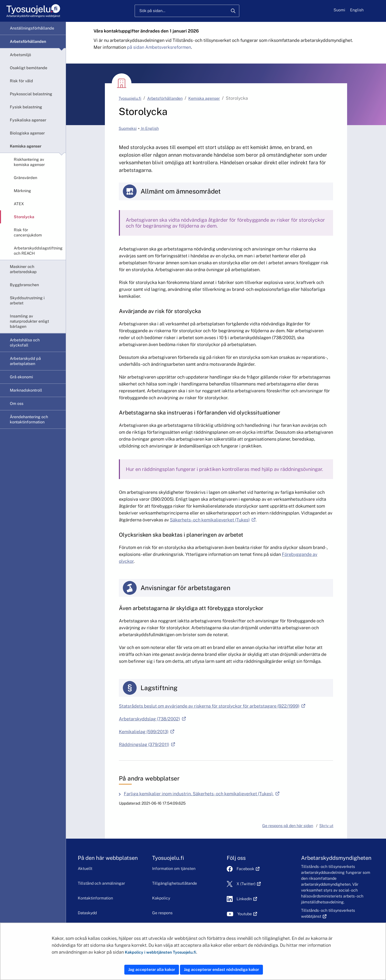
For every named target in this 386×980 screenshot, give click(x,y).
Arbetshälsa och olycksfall (25, 343)
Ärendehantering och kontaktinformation (29, 419)
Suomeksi (128, 128)
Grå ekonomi (21, 377)
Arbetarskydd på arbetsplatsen (25, 361)
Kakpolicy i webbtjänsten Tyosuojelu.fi (161, 952)
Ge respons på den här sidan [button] (288, 826)
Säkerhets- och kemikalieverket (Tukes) (213, 520)
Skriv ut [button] (326, 826)
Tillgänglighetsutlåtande (175, 883)
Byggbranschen (24, 285)
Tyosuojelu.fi (130, 98)
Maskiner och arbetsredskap (23, 269)
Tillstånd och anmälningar (101, 883)
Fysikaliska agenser (28, 120)
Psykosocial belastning (31, 94)
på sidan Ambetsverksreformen (159, 47)
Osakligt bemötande (29, 68)
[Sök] (233, 11)
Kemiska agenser (26, 146)
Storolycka (24, 217)
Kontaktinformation (95, 898)
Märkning (22, 191)
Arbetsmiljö (20, 55)
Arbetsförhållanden (28, 42)
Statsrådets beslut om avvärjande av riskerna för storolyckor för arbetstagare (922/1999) (212, 706)
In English (149, 128)
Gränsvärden (25, 178)
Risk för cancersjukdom (28, 233)
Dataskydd (87, 913)
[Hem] (33, 11)
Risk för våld (21, 81)
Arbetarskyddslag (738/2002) (152, 719)
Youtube (247, 914)
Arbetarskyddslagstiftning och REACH (38, 251)
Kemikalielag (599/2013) (147, 732)
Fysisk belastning (26, 107)
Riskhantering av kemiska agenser (29, 162)
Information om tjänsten (174, 869)
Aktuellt (85, 869)
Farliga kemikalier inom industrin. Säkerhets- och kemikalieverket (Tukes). (203, 794)
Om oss (17, 404)
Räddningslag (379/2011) (147, 744)
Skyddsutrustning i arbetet (27, 300)
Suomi (339, 10)
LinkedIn (247, 899)
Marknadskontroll (26, 390)
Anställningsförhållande (32, 28)
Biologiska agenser (27, 133)
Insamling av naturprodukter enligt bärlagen (29, 321)
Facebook (248, 869)
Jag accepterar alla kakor (152, 970)
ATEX (19, 204)
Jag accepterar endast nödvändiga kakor (221, 970)
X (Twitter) (249, 884)
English (357, 10)
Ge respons (162, 913)
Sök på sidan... (152, 11)
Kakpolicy (161, 898)
